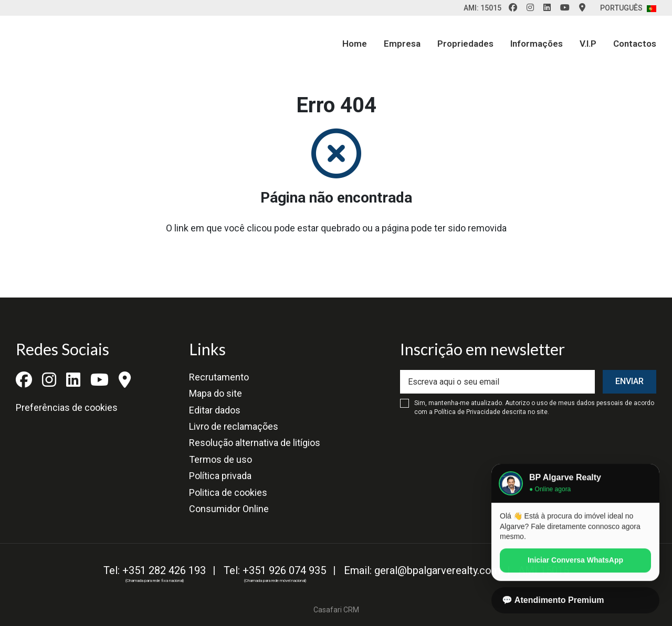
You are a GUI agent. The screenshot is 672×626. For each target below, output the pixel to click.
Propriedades (465, 44)
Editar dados (215, 410)
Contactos (635, 44)
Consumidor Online (229, 509)
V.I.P (588, 44)
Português (628, 8)
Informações (537, 44)
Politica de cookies (228, 492)
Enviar (629, 381)
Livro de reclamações (234, 426)
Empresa (402, 44)
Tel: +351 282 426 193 (155, 570)
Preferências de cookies (67, 407)
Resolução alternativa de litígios (255, 443)
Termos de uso (220, 459)
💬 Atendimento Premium (553, 600)
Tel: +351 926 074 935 (275, 570)
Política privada (220, 476)
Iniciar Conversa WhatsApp (575, 568)
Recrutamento (219, 377)
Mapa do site (216, 393)
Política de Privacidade (468, 412)
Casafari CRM (336, 610)
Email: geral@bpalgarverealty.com (422, 570)
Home (355, 44)
